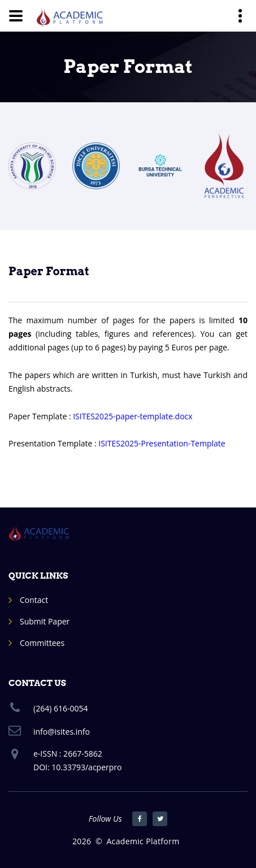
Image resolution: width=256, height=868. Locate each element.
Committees (42, 643)
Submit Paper (45, 621)
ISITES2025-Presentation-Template (162, 443)
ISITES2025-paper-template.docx (133, 416)
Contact (34, 600)
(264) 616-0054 (60, 708)
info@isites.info (62, 732)
